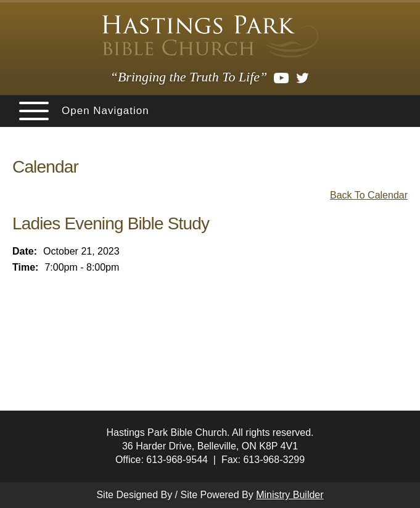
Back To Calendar (369, 195)
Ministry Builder (290, 495)
